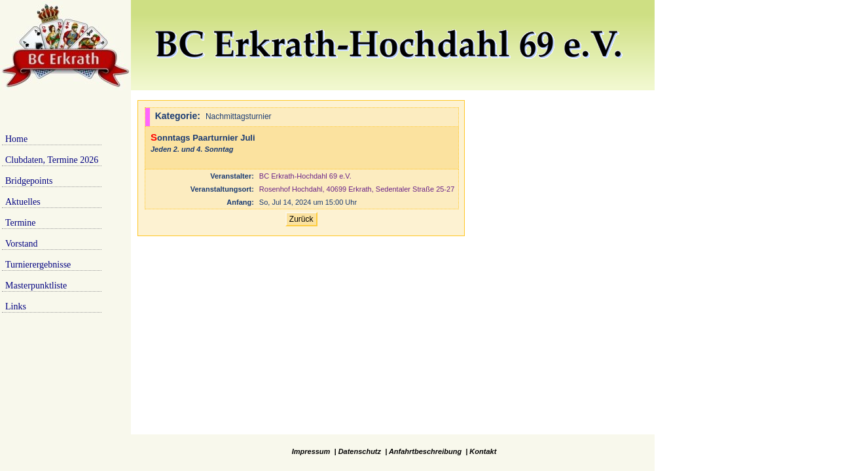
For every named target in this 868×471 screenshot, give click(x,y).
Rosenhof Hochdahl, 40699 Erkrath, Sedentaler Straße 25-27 (357, 189)
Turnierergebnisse (38, 265)
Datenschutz (360, 451)
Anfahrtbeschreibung (425, 451)
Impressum (311, 451)
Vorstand (22, 244)
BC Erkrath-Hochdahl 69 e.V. (305, 176)
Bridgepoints (29, 181)
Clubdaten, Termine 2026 (52, 160)
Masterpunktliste (36, 286)
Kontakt (483, 451)
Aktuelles (23, 202)
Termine (20, 223)
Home (16, 139)
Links (16, 306)
